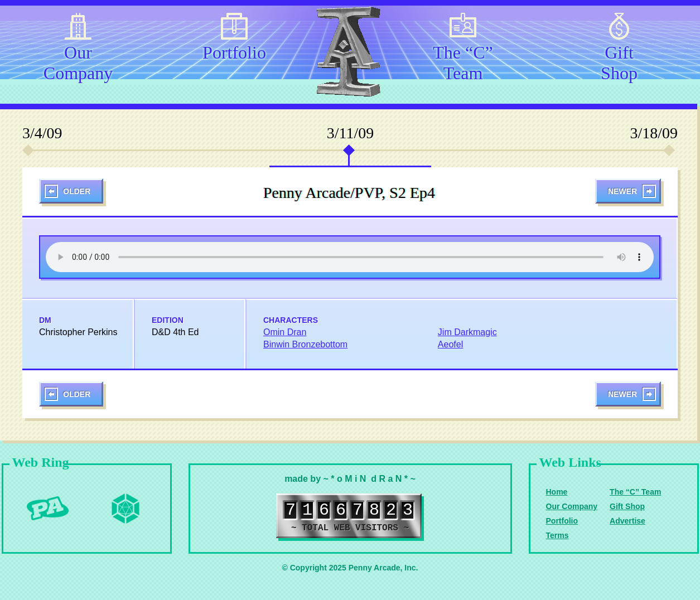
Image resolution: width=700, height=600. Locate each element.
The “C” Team (463, 61)
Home (557, 492)
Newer (622, 191)
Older (77, 191)
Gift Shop (619, 61)
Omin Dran (285, 332)
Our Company (78, 61)
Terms (557, 535)
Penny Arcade (47, 509)
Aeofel (450, 344)
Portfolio (234, 52)
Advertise (627, 521)
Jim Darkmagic (467, 332)
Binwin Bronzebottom (305, 344)
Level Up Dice (125, 509)
